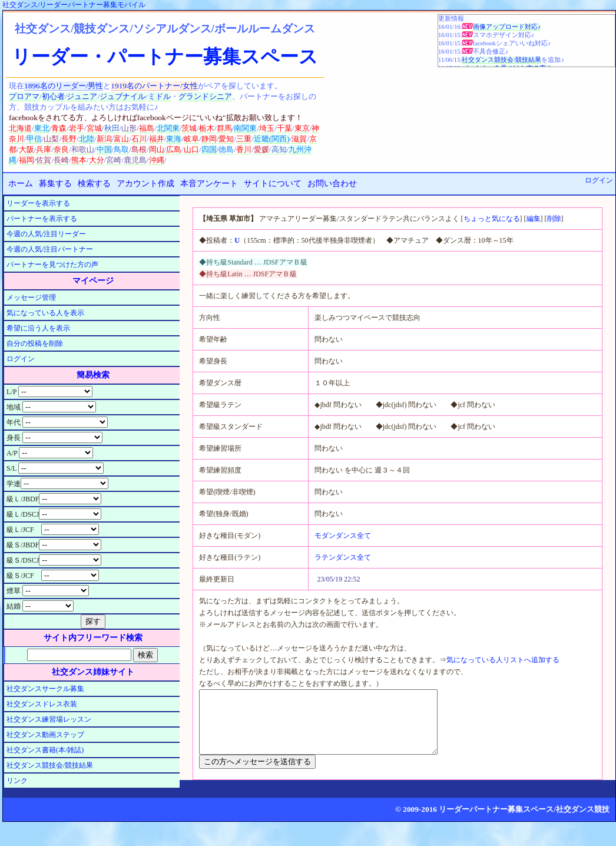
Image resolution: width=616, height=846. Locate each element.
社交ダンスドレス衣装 (42, 704)
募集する (55, 184)
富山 (121, 139)
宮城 (94, 128)
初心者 (53, 96)
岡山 (157, 149)
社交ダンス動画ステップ (45, 735)
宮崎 (114, 160)
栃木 (207, 128)
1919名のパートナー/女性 (154, 86)
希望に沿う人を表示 (38, 328)
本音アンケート (209, 184)
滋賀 (299, 139)
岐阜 (191, 139)
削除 (554, 219)
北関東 (168, 128)
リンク (17, 781)
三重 (244, 139)
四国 (209, 149)
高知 (279, 149)
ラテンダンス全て (343, 557)
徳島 (226, 149)
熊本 (79, 160)
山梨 (51, 139)
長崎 (61, 160)
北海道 (20, 128)
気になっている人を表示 (45, 313)
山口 (191, 149)
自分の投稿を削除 (35, 343)
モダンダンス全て (343, 536)
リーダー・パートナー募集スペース (165, 57)
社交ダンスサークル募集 (45, 689)
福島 (147, 128)
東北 (42, 128)
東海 (174, 139)
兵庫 (44, 149)
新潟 (104, 139)
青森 (59, 128)
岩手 (77, 128)
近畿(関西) (272, 139)
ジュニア (82, 96)
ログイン (599, 180)
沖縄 (157, 160)
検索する (94, 184)
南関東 (245, 128)
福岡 (27, 160)
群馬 (224, 128)
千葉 (284, 128)
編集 (534, 219)
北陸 (87, 139)
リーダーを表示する (38, 203)
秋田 (112, 128)
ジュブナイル (122, 96)
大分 (97, 160)
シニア (221, 96)
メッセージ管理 (31, 298)
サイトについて (273, 184)
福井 (157, 139)
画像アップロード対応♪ (507, 27)
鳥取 (121, 149)
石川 (139, 139)
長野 (69, 139)
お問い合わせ (332, 184)
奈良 (61, 149)
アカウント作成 (145, 184)
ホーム (21, 184)
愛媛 (261, 149)
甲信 (34, 139)
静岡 (209, 139)
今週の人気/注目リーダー (46, 234)
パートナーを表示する (42, 219)
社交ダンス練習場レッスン (49, 719)
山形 (129, 128)
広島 (174, 149)
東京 (302, 128)
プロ (16, 96)
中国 (104, 149)
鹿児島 (135, 160)
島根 (139, 149)
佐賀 (44, 160)
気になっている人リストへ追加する (503, 660)
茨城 (189, 128)
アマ (32, 96)
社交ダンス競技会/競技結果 (501, 60)
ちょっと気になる (492, 219)
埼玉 (267, 128)
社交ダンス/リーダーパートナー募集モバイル (74, 5)
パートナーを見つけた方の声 (52, 265)
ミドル (159, 96)
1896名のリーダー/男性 (64, 86)
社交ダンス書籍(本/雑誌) (45, 750)
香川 (244, 149)
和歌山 (83, 149)
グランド (194, 96)
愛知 (226, 139)
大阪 (27, 149)
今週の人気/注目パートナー (50, 249)
